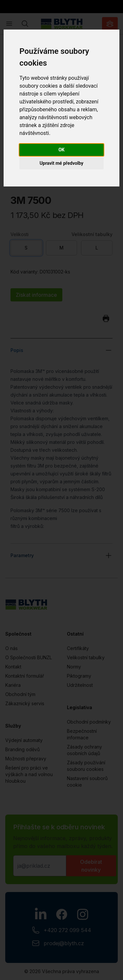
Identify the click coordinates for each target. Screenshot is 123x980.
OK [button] (61, 150)
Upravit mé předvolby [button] (61, 163)
